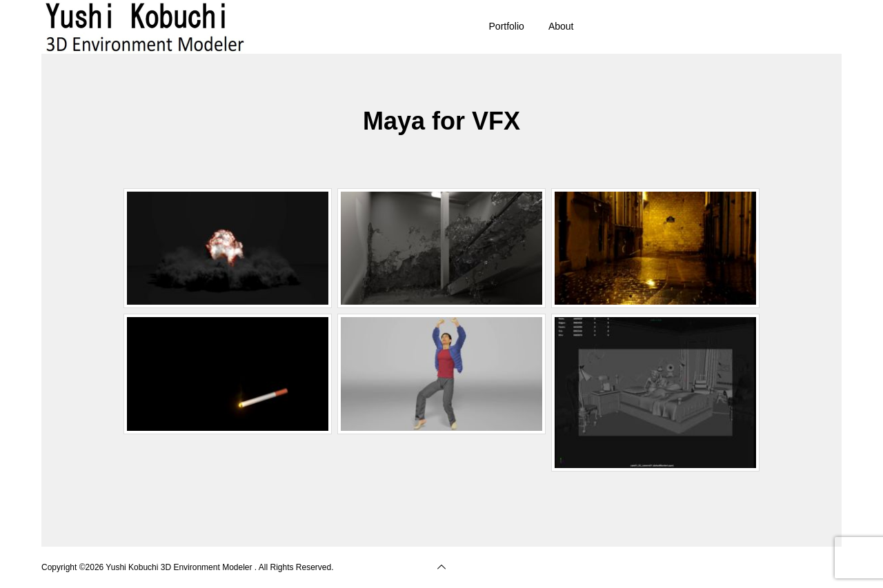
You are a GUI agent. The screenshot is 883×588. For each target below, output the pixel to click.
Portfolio (507, 26)
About (561, 26)
